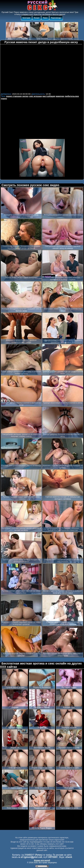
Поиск (45, 18)
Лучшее (37, 18)
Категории (27, 18)
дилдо (25, 96)
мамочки (60, 96)
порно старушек (14, 96)
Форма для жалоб (42, 860)
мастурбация (49, 96)
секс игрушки (35, 96)
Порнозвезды (56, 18)
